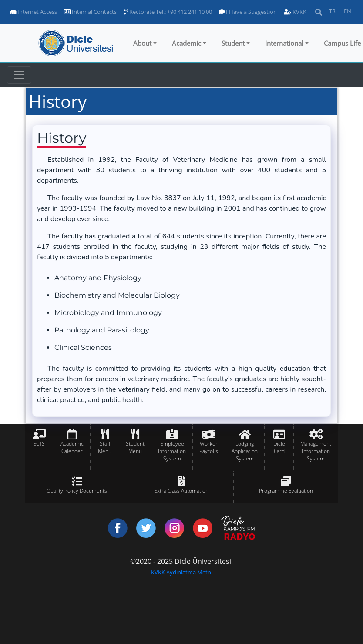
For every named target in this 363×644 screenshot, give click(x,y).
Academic (187, 43)
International (284, 43)
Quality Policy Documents (77, 491)
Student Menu (135, 447)
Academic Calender (72, 447)
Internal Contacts (90, 12)
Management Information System (316, 451)
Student (233, 43)
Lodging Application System (245, 451)
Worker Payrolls (209, 447)
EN (348, 11)
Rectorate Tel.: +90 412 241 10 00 (168, 12)
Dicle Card (279, 447)
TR (332, 11)
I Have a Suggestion (248, 12)
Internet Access (34, 12)
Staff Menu (105, 447)
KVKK (295, 12)
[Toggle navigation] (19, 75)
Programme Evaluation (286, 491)
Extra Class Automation (181, 491)
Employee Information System (172, 451)
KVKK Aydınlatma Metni (182, 572)
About (142, 43)
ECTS (39, 444)
